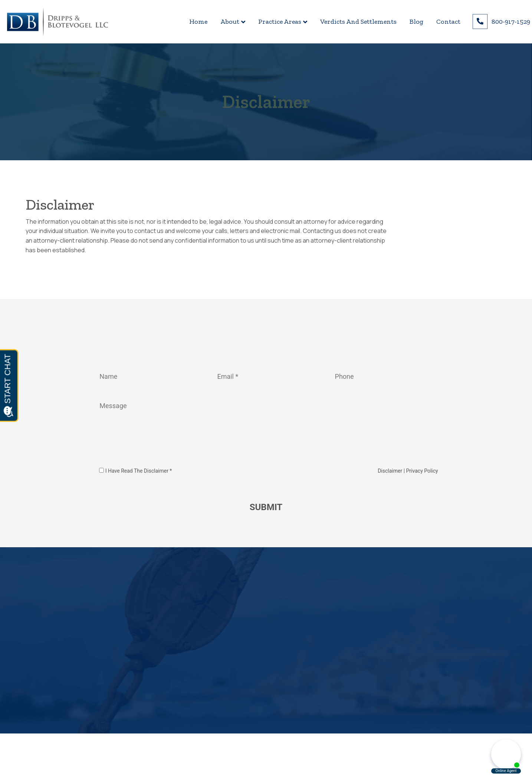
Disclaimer (391, 471)
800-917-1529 (511, 22)
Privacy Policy (422, 471)
